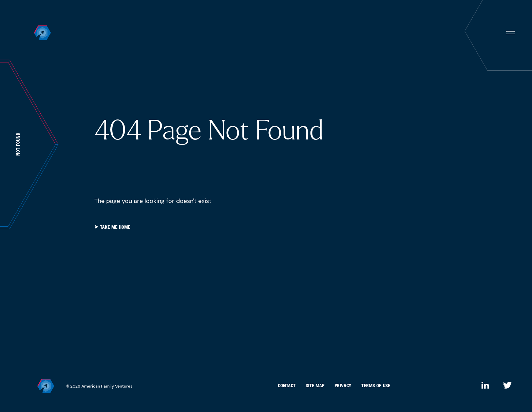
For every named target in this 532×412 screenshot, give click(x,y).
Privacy (343, 386)
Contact (287, 386)
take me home (112, 228)
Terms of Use (376, 386)
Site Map (315, 386)
